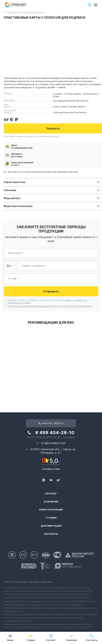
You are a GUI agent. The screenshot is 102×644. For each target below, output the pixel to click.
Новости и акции (51, 510)
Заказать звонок (51, 423)
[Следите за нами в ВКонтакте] (51, 480)
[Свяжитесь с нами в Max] (44, 480)
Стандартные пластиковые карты (25, 12)
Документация (51, 526)
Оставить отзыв (51, 469)
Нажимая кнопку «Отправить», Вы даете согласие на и (47, 302)
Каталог (51, 494)
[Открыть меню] (96, 5)
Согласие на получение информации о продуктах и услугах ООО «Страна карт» (50, 306)
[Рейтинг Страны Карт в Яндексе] (51, 461)
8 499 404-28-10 (55, 433)
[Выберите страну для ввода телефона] (10, 266)
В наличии (51, 502)
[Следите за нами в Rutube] (58, 480)
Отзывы (51, 518)
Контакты (51, 534)
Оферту (69, 300)
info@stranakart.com (53, 443)
